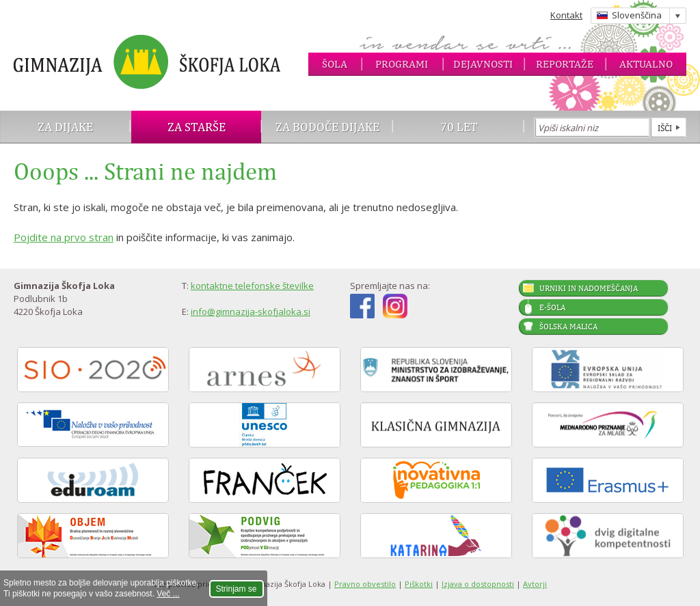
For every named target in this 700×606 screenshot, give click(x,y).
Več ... (168, 594)
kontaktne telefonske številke (252, 286)
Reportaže (565, 64)
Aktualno (646, 64)
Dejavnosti (483, 64)
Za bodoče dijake (327, 127)
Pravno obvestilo (365, 584)
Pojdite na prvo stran (64, 237)
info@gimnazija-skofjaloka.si (251, 312)
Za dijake (65, 127)
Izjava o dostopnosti (478, 584)
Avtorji (535, 584)
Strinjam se (237, 589)
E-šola (552, 307)
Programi (402, 64)
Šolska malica (568, 327)
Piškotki (419, 584)
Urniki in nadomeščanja (589, 288)
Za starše (197, 127)
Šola (335, 64)
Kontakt (566, 15)
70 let (459, 127)
